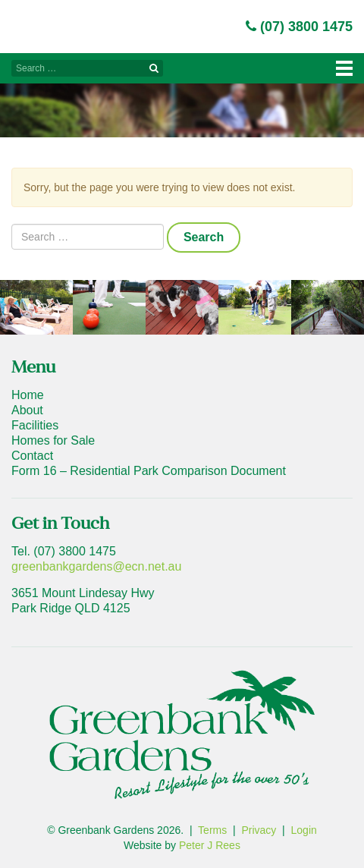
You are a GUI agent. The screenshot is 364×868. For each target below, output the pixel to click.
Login (304, 830)
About (27, 410)
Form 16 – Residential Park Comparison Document (149, 471)
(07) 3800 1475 (299, 27)
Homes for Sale (53, 440)
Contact (32, 456)
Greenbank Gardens (50, 22)
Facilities (35, 425)
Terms (212, 830)
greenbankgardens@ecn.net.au (96, 566)
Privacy (259, 830)
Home (28, 395)
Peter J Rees (210, 845)
